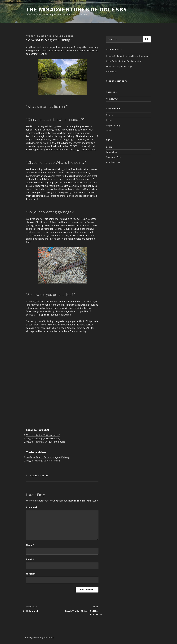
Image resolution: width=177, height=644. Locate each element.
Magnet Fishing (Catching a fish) (43, 461)
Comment (32, 507)
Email (30, 559)
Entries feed (112, 152)
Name (30, 545)
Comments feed (114, 157)
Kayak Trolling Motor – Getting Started (124, 61)
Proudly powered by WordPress (40, 638)
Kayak (109, 120)
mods (109, 131)
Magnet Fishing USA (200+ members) (45, 442)
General (110, 115)
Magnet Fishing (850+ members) (43, 435)
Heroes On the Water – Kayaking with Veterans (128, 56)
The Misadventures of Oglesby (77, 10)
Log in (109, 147)
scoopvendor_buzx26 (62, 36)
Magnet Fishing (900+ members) (43, 438)
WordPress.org (113, 162)
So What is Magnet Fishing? (119, 66)
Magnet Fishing (39, 476)
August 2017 (112, 99)
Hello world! (111, 72)
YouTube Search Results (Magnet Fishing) (48, 457)
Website (31, 574)
